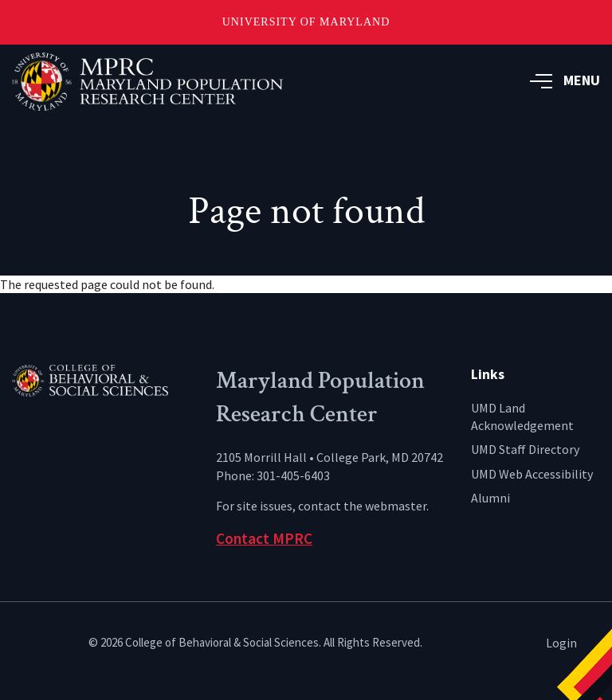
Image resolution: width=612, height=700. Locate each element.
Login (561, 643)
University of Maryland (306, 22)
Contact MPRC (264, 538)
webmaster (396, 506)
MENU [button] (565, 80)
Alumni (490, 498)
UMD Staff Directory (525, 449)
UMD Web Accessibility (532, 474)
